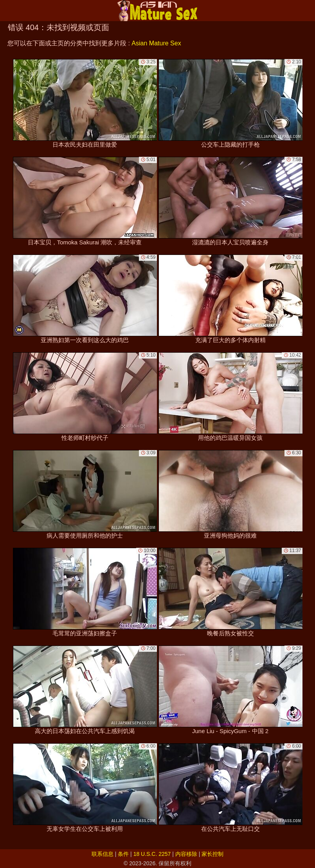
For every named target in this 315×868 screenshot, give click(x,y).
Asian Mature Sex (156, 43)
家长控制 (212, 854)
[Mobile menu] (7, 11)
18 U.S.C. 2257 (152, 854)
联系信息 (103, 854)
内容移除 (186, 854)
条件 (123, 854)
